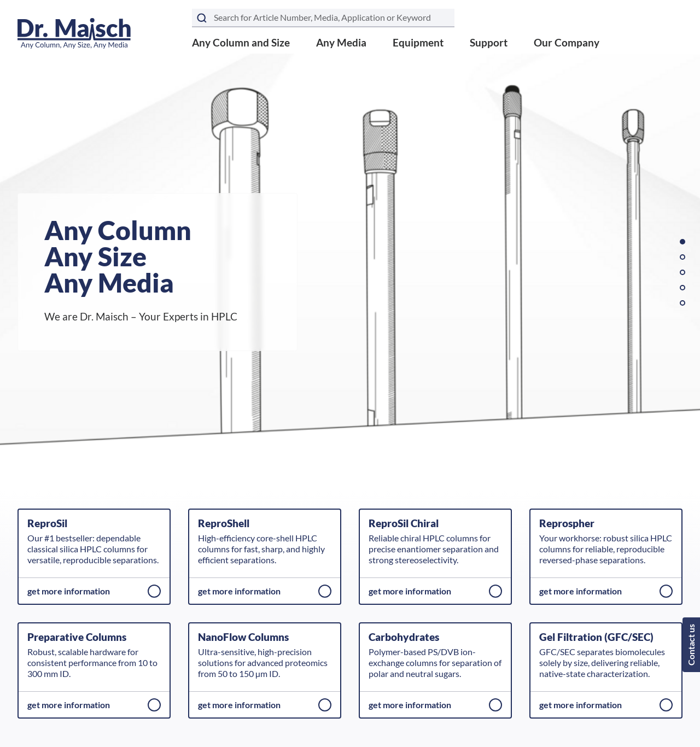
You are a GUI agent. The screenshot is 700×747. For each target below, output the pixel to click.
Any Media (341, 42)
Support (489, 42)
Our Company (567, 42)
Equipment (418, 42)
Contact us (691, 645)
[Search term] (323, 18)
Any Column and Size (241, 42)
